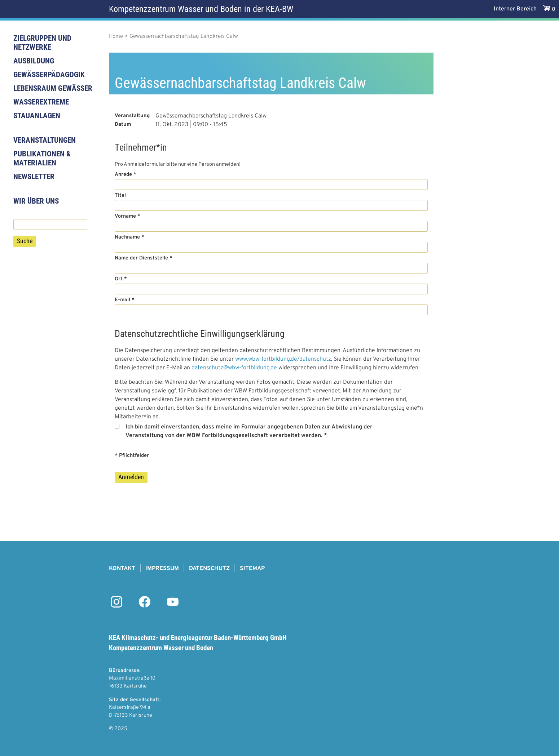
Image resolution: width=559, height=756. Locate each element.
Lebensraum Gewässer (53, 88)
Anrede (123, 175)
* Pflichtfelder (132, 456)
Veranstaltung (132, 116)
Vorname (125, 216)
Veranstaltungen (45, 140)
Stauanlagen (37, 116)
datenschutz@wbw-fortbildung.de (234, 368)
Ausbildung (34, 61)
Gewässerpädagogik (49, 75)
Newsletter (34, 177)
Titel (120, 195)
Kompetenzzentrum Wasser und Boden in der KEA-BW (201, 9)
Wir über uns (36, 201)
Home (116, 37)
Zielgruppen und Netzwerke (42, 43)
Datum (123, 124)
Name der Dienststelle (141, 258)
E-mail (122, 300)
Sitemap (252, 569)
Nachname (127, 237)
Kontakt (122, 569)
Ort (119, 279)
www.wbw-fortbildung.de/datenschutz (283, 359)
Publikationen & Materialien (42, 158)
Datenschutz (209, 569)
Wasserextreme (41, 102)
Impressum (162, 569)
